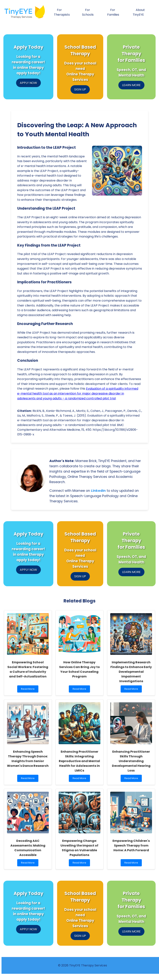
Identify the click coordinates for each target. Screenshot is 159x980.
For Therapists (62, 12)
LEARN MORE (131, 85)
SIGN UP (80, 89)
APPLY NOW (28, 83)
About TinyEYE (139, 12)
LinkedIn (98, 491)
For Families (113, 12)
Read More (29, 690)
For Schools (88, 12)
